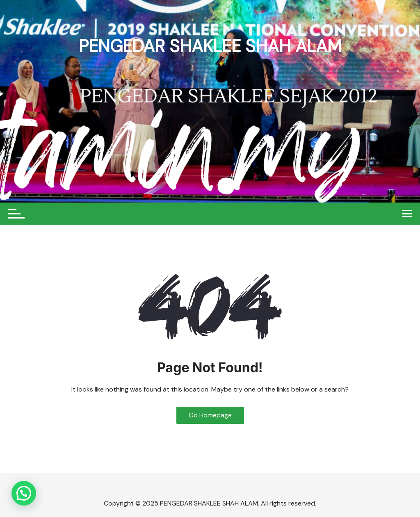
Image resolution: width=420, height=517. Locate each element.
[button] (24, 493)
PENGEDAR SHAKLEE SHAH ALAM (210, 46)
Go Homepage (210, 415)
